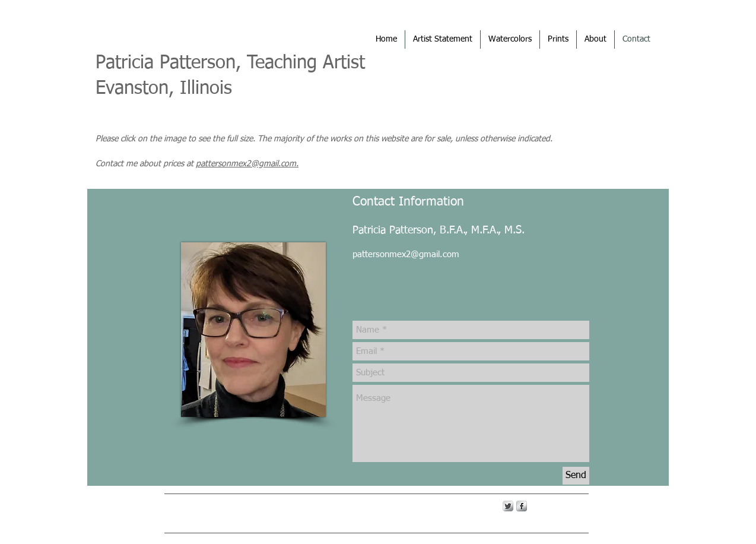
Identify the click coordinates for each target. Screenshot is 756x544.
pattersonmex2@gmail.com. (247, 164)
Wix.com (353, 505)
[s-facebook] (522, 506)
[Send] (576, 476)
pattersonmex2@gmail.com (406, 254)
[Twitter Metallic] (508, 506)
